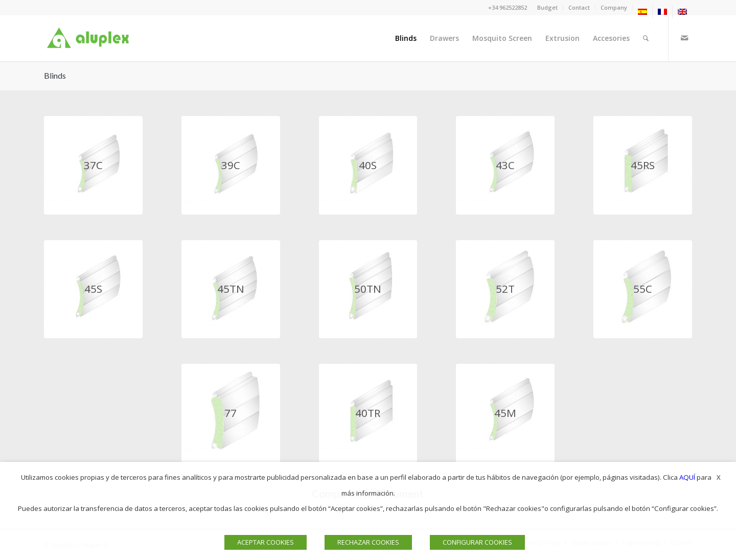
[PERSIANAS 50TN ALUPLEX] (368, 289)
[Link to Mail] (684, 38)
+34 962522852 (508, 7)
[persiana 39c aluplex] (231, 165)
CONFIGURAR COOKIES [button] (477, 542)
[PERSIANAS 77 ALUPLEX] (231, 413)
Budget (547, 7)
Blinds (55, 75)
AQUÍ (687, 477)
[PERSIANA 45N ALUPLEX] (505, 413)
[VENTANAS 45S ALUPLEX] (93, 289)
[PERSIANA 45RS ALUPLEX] (643, 165)
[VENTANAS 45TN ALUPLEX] (231, 289)
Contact (579, 7)
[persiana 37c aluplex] (93, 165)
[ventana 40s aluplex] (368, 165)
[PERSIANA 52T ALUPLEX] (505, 289)
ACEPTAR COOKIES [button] (266, 542)
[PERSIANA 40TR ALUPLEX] (368, 413)
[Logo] (90, 38)
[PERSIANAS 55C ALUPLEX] (643, 289)
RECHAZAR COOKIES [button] (368, 542)
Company (614, 7)
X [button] (719, 477)
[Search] (646, 38)
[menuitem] (548, 8)
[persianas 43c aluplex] (505, 165)
